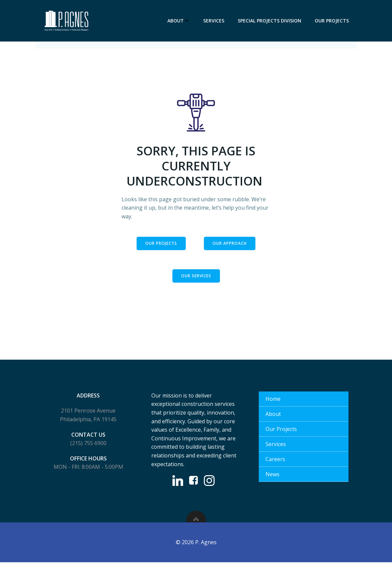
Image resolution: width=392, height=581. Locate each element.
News (273, 490)
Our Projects (333, 21)
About (180, 21)
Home (274, 414)
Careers (276, 475)
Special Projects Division (271, 21)
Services (215, 21)
